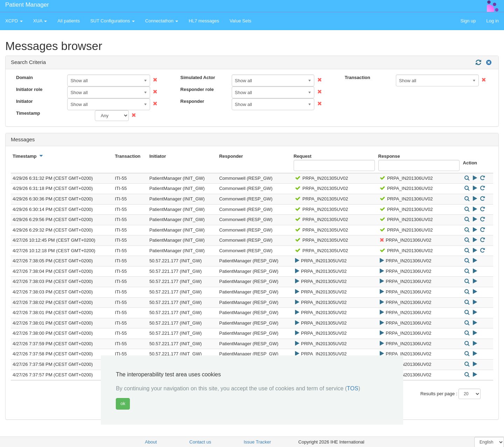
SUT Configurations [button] (113, 21)
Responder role (197, 89)
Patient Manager (27, 5)
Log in (493, 21)
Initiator (24, 101)
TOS (353, 388)
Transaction (358, 77)
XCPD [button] (14, 21)
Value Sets (240, 21)
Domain (24, 77)
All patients (69, 21)
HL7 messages (204, 21)
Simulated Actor (198, 77)
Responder (192, 101)
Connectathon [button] (162, 21)
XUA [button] (40, 21)
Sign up (468, 21)
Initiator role (29, 89)
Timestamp (28, 113)
